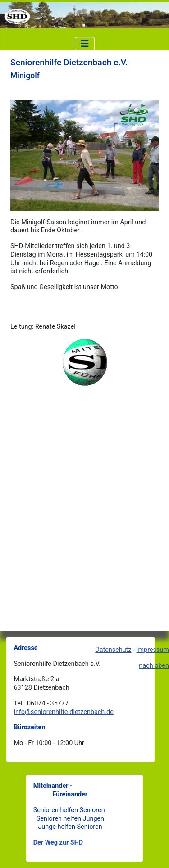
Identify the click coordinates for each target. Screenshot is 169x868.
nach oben (154, 666)
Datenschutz (113, 650)
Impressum (153, 650)
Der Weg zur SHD (58, 843)
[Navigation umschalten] (85, 44)
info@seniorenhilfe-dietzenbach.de (63, 712)
